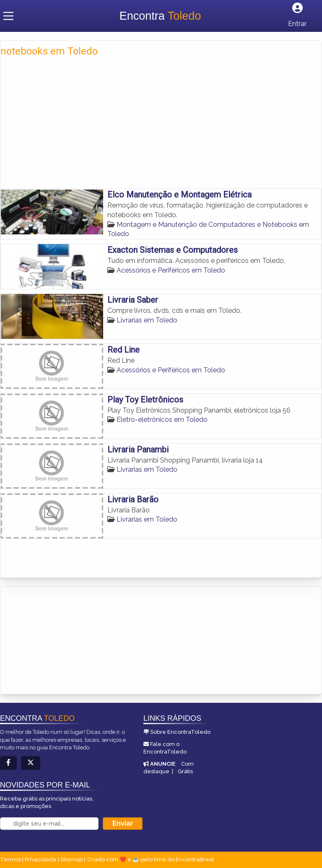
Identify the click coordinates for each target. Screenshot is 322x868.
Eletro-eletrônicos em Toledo (162, 420)
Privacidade (41, 859)
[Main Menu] (8, 16)
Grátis (185, 771)
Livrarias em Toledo (147, 320)
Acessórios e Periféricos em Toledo (171, 270)
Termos (10, 859)
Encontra (160, 16)
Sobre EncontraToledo (180, 732)
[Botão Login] (297, 16)
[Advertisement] (161, 121)
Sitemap (71, 859)
